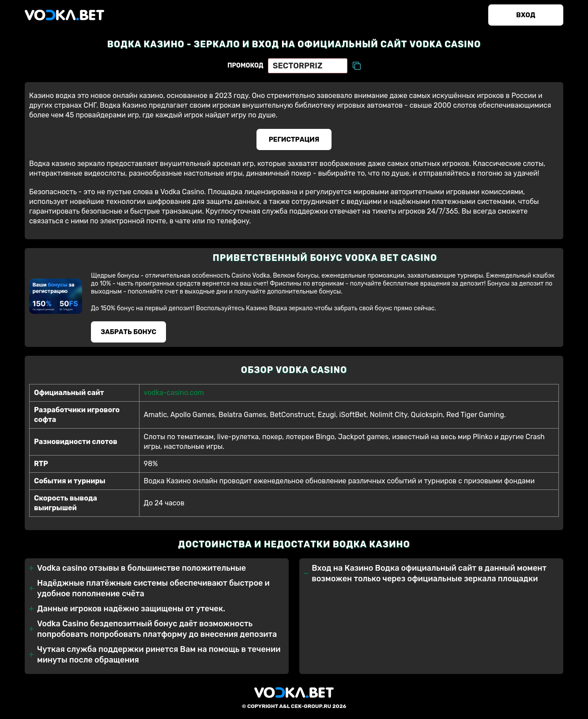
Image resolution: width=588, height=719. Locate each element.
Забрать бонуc (128, 332)
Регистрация (294, 139)
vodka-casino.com (174, 393)
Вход (526, 15)
